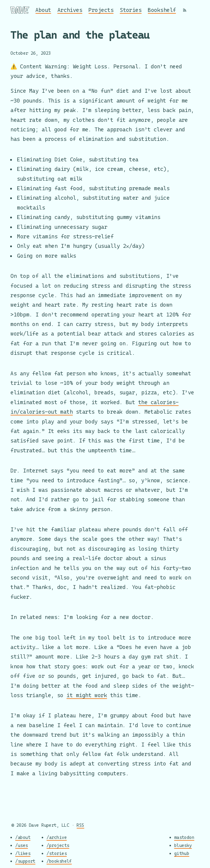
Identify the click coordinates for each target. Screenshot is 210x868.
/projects (58, 845)
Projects (101, 10)
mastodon (184, 838)
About (43, 10)
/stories (57, 853)
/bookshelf (59, 861)
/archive (57, 838)
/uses (21, 845)
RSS (80, 825)
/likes (23, 853)
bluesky (183, 845)
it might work (87, 695)
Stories (131, 10)
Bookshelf (162, 10)
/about (23, 838)
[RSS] (185, 10)
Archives (70, 10)
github (182, 853)
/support (25, 861)
